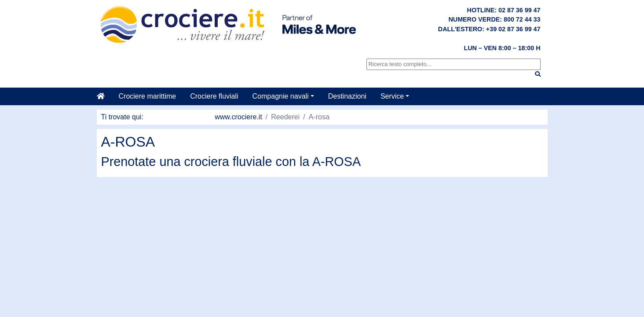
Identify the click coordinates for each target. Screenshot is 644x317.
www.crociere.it (238, 117)
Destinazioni (347, 96)
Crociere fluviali (214, 96)
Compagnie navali (281, 96)
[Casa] (104, 96)
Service (392, 96)
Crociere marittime (148, 96)
